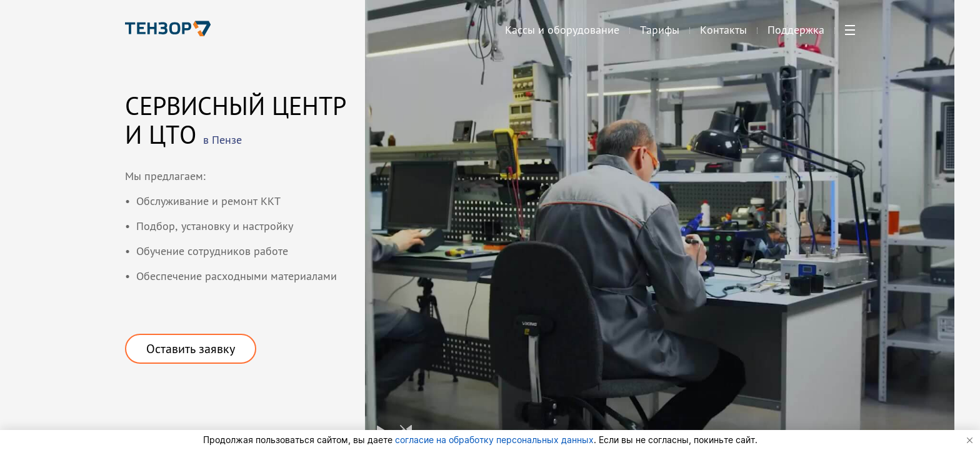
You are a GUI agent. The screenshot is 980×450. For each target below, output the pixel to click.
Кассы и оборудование (562, 35)
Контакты (723, 35)
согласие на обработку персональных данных (494, 440)
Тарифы (660, 35)
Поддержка (796, 35)
